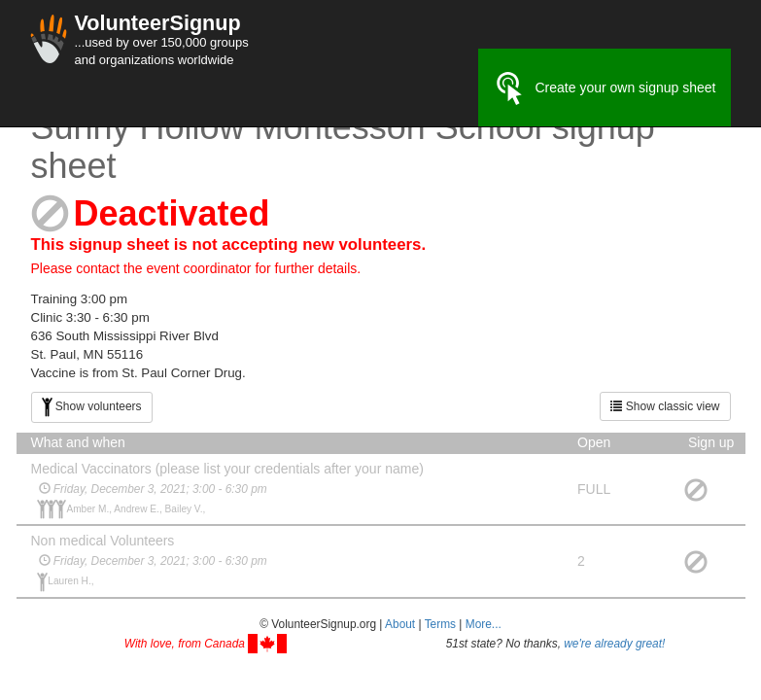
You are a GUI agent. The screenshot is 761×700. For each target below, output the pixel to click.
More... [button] (484, 624)
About (400, 624)
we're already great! (614, 644)
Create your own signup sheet (605, 88)
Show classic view (665, 406)
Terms (440, 624)
